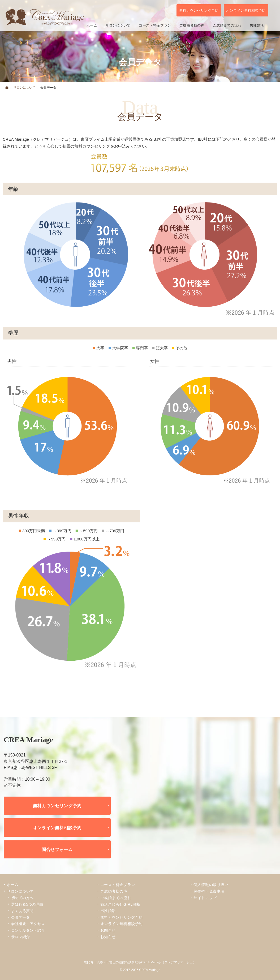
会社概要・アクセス (28, 924)
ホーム (13, 885)
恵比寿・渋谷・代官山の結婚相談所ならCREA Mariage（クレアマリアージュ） (140, 962)
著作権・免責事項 (209, 891)
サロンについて (20, 891)
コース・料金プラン (118, 885)
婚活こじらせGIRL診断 (120, 904)
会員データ (20, 917)
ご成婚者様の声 (114, 891)
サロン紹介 (20, 937)
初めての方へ (22, 898)
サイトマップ (205, 898)
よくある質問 (22, 911)
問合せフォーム (57, 849)
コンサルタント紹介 (28, 930)
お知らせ (108, 937)
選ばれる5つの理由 (27, 904)
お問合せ (108, 930)
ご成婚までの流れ (116, 898)
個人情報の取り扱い (211, 885)
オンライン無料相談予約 (57, 828)
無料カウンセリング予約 (57, 806)
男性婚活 (108, 911)
